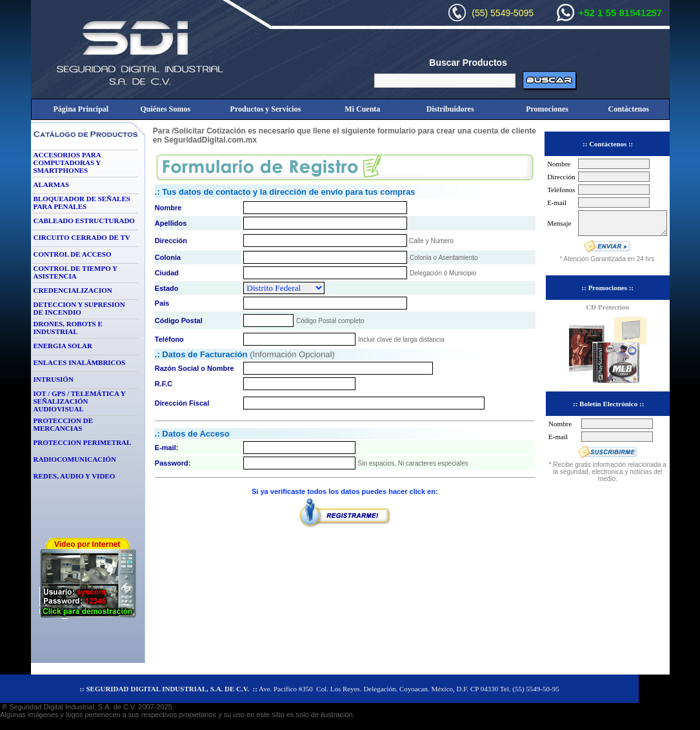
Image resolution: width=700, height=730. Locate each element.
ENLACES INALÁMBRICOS (80, 362)
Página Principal (81, 109)
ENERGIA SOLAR (63, 346)
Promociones (547, 109)
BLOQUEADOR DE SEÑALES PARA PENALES (82, 202)
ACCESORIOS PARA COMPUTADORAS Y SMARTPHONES (67, 163)
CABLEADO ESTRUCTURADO (84, 221)
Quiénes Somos (165, 109)
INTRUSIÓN (54, 379)
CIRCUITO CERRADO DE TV (82, 237)
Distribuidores (450, 109)
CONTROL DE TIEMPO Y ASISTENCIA (75, 272)
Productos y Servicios (266, 109)
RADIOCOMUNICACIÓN (75, 459)
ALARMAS (52, 184)
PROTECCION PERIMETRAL (83, 442)
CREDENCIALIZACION (73, 290)
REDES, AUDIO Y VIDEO (75, 476)
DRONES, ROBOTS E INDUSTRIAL (68, 328)
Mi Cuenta (362, 109)
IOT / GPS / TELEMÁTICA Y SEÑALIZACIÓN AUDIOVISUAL (80, 401)
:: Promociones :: (608, 288)
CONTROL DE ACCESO (73, 254)
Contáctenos (629, 109)
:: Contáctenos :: (608, 144)
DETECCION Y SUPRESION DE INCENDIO (79, 308)
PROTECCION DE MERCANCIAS (64, 424)
